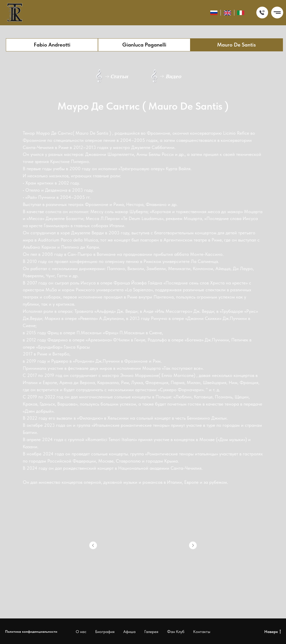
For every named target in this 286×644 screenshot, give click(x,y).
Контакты (202, 632)
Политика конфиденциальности (31, 631)
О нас (81, 632)
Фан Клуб (176, 632)
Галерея (151, 632)
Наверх (273, 632)
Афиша (129, 632)
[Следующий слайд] (193, 545)
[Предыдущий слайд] (93, 545)
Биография (105, 632)
